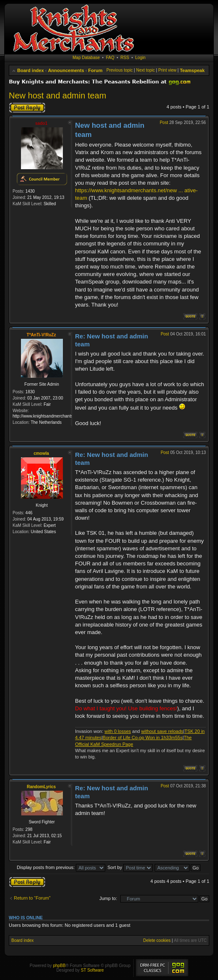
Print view (167, 70)
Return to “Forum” (32, 898)
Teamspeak (192, 70)
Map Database (86, 58)
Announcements (66, 70)
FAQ (110, 58)
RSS (125, 58)
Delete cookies (157, 940)
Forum (95, 70)
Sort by (130, 867)
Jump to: (108, 898)
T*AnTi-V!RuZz (42, 335)
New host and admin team (57, 95)
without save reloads (162, 731)
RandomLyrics (41, 787)
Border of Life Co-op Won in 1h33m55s (143, 738)
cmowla (41, 453)
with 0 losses (118, 731)
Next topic (145, 70)
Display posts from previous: (61, 867)
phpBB (59, 966)
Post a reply (27, 108)
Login (140, 58)
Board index (31, 70)
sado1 (41, 123)
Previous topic (120, 70)
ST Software (92, 970)
